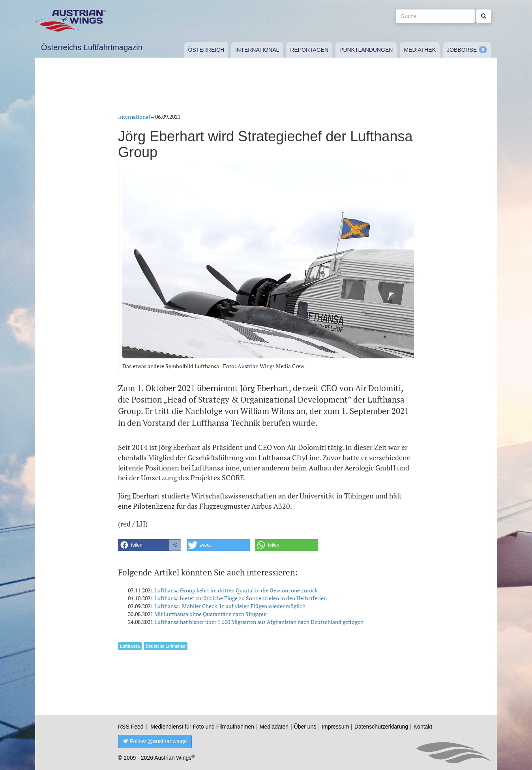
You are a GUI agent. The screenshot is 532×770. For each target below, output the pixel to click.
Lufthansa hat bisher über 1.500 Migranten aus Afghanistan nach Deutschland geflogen (259, 622)
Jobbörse (462, 50)
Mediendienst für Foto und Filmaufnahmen (202, 727)
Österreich (206, 50)
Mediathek (420, 50)
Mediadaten (274, 727)
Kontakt (423, 727)
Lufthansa (130, 646)
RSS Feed (131, 727)
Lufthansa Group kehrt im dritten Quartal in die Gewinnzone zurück (236, 590)
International (257, 50)
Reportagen (309, 50)
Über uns (305, 727)
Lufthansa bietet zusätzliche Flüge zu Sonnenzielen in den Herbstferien (241, 598)
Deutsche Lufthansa (165, 646)
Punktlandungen (366, 50)
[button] (150, 545)
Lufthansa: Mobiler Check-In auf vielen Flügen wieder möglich (230, 606)
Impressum (335, 727)
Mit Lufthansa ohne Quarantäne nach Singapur (211, 614)
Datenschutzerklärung (381, 727)
